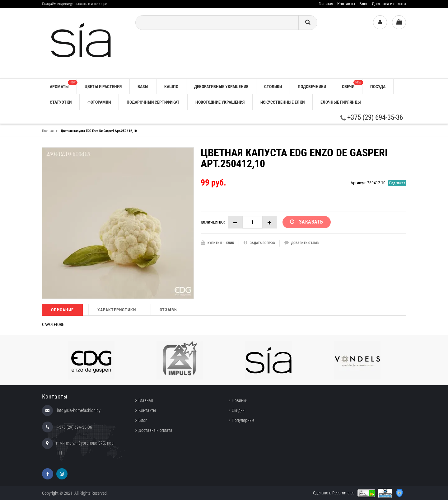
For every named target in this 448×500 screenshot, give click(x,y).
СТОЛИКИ (273, 87)
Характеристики (117, 310)
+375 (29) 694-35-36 (372, 118)
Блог (364, 4)
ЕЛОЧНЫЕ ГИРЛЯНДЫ (341, 102)
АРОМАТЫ (63, 85)
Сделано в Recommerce (334, 493)
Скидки (238, 410)
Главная (326, 4)
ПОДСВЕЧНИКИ (312, 87)
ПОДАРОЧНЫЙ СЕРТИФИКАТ (153, 102)
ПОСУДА (378, 87)
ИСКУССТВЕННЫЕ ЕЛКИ (282, 102)
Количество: (213, 222)
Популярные (243, 420)
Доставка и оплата (389, 4)
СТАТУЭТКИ (61, 102)
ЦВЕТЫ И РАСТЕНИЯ (103, 87)
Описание (62, 310)
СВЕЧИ (352, 85)
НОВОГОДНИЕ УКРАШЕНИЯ (220, 102)
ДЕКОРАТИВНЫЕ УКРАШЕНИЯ (221, 87)
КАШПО (171, 87)
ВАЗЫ (143, 87)
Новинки (240, 400)
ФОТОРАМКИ (99, 102)
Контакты (346, 4)
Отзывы (169, 310)
